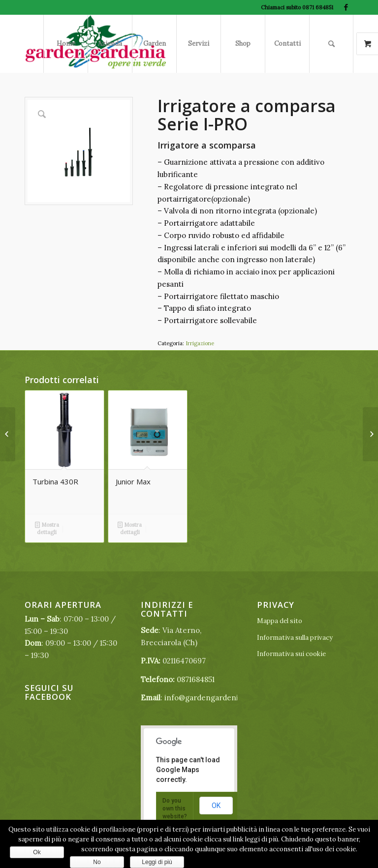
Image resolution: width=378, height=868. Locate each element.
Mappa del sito (280, 621)
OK (216, 806)
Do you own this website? (175, 808)
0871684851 (196, 679)
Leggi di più (157, 862)
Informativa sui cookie (291, 654)
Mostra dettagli (47, 528)
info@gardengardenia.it (207, 698)
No (97, 862)
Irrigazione (200, 343)
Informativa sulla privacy (295, 638)
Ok (37, 852)
